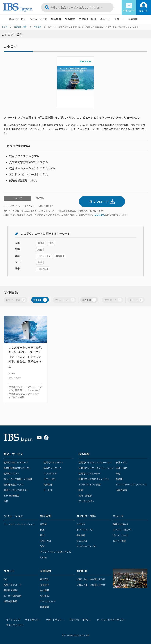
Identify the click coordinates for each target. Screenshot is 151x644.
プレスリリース (120, 535)
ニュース (105, 19)
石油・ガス (121, 462)
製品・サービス (17, 19)
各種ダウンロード (12, 585)
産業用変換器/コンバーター (17, 468)
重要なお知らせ (121, 524)
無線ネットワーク (52, 468)
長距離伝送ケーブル (14, 484)
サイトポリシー (33, 620)
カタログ (37, 27)
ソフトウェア (50, 473)
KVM (6, 501)
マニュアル (82, 541)
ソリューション (38, 19)
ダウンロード (102, 202)
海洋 (42, 546)
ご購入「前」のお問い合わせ (91, 579)
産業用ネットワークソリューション (96, 468)
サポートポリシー (55, 620)
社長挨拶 (44, 585)
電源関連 (48, 484)
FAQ (6, 579)
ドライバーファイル (86, 546)
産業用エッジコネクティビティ (94, 479)
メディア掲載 (119, 541)
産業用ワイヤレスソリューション (95, 462)
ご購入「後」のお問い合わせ (91, 585)
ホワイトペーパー (85, 530)
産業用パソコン (11, 473)
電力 (42, 535)
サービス (48, 490)
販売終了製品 (10, 590)
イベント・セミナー (123, 530)
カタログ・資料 (88, 19)
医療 (81, 490)
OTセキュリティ (86, 501)
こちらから (100, 215)
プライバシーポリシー (80, 620)
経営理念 (44, 579)
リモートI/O (50, 479)
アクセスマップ (48, 601)
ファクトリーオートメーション (19, 524)
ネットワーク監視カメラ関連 (18, 479)
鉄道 (118, 473)
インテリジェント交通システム (55, 552)
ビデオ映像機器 (11, 495)
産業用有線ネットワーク (16, 462)
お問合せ (82, 571)
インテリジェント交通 (89, 484)
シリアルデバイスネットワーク (131, 484)
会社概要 (44, 590)
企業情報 (133, 19)
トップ (5, 27)
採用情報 (44, 607)
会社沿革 (44, 596)
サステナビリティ (15, 625)
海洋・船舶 (121, 468)
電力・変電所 (85, 495)
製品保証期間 (10, 601)
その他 (43, 557)
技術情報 (70, 19)
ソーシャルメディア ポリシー (111, 620)
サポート (119, 19)
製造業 (119, 479)
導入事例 (56, 19)
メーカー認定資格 (12, 596)
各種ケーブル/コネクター (16, 490)
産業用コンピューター (89, 473)
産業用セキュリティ (53, 462)
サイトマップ (13, 620)
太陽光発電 (121, 490)
